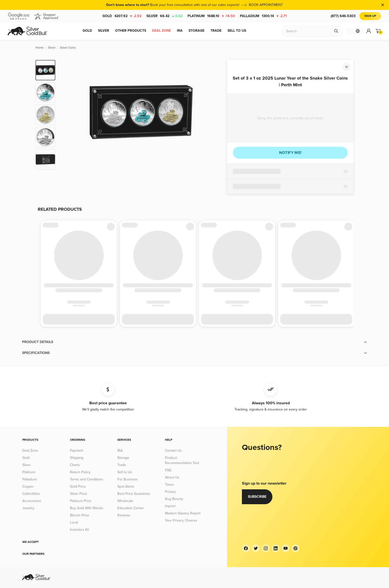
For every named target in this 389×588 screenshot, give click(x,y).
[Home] (40, 48)
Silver (164, 16)
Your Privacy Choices (181, 520)
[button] (194, 342)
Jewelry (28, 508)
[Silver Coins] (68, 48)
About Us (172, 477)
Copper (28, 486)
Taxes (169, 485)
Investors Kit (79, 530)
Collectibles (31, 494)
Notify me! (290, 153)
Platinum (211, 16)
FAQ (168, 470)
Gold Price (78, 486)
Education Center (131, 508)
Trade (122, 465)
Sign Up (370, 16)
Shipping (77, 458)
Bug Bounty (174, 499)
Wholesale (125, 501)
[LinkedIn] (276, 548)
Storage (123, 458)
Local (74, 522)
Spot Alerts (126, 486)
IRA (120, 451)
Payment (77, 451)
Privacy (170, 492)
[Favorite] (347, 67)
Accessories (32, 501)
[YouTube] (286, 548)
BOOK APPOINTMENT (266, 5)
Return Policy (80, 472)
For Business (128, 479)
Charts (75, 465)
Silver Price (79, 494)
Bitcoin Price (80, 515)
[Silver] (52, 48)
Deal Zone (30, 451)
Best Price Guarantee (134, 494)
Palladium (263, 16)
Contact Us (173, 451)
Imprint (170, 506)
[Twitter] (256, 548)
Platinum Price (81, 501)
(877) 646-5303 (343, 16)
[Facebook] (246, 548)
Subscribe (257, 497)
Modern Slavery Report (183, 513)
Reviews (124, 515)
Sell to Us (125, 472)
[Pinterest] (295, 548)
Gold (122, 16)
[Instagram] (266, 548)
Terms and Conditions (87, 479)
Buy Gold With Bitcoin (87, 508)
